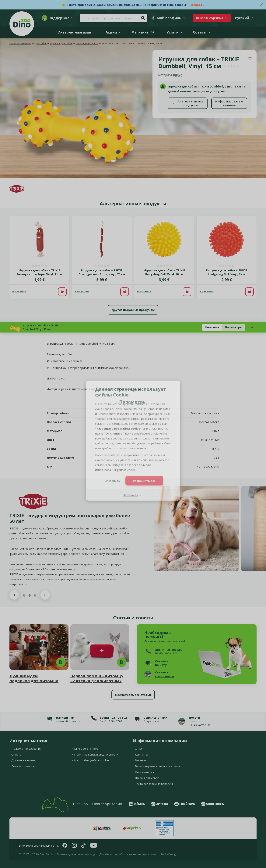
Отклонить (112, 475)
